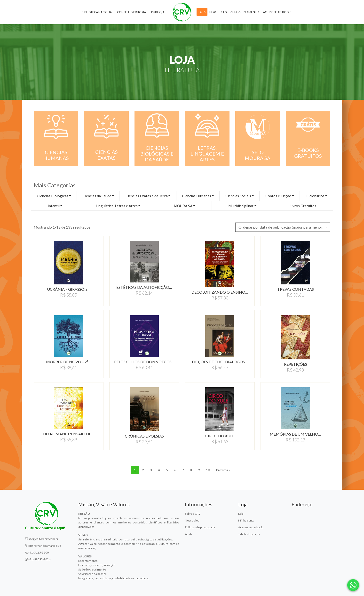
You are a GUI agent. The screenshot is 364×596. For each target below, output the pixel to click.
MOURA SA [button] (183, 206)
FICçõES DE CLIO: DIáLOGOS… (220, 362)
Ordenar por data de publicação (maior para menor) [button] (281, 227)
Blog (213, 12)
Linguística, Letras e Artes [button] (117, 206)
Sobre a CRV (193, 514)
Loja (202, 12)
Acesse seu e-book (277, 12)
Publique (158, 12)
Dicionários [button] (315, 196)
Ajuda (189, 534)
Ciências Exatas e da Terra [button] (147, 196)
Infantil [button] (54, 206)
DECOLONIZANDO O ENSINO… (220, 292)
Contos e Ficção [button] (278, 196)
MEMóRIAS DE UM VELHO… (295, 434)
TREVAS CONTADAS (296, 289)
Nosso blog (192, 520)
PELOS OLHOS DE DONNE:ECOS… (144, 362)
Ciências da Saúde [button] (97, 196)
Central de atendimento (240, 12)
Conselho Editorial (132, 12)
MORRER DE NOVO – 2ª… (69, 362)
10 (208, 470)
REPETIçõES (296, 364)
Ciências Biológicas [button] (53, 196)
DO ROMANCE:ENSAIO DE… (69, 434)
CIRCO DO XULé (220, 436)
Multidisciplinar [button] (241, 206)
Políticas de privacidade (200, 527)
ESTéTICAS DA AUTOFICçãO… (144, 287)
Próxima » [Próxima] (223, 470)
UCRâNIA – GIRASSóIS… (69, 289)
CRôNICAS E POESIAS (144, 436)
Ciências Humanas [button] (197, 196)
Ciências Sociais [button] (238, 196)
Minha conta (246, 520)
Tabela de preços (249, 534)
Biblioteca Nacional (97, 12)
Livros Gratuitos (303, 206)
